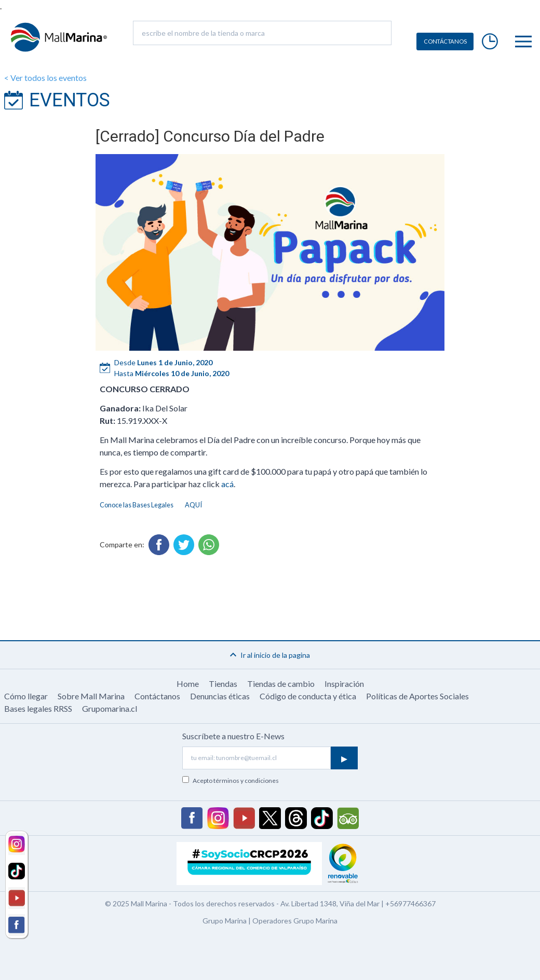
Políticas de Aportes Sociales (417, 696)
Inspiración (344, 684)
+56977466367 (410, 903)
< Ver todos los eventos (45, 78)
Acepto (236, 781)
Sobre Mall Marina (91, 696)
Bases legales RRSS (38, 708)
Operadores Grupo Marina (295, 921)
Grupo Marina (225, 921)
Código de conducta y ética (308, 696)
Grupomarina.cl (110, 708)
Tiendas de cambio (281, 684)
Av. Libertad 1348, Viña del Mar (330, 903)
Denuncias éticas (220, 696)
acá (227, 484)
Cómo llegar (26, 696)
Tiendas (223, 684)
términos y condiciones (246, 781)
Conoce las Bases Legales (137, 505)
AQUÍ (193, 505)
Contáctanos (157, 696)
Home (188, 684)
